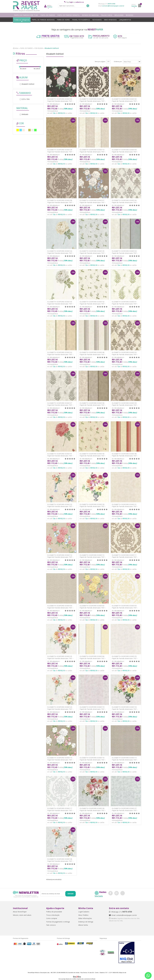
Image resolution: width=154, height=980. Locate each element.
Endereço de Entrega (86, 922)
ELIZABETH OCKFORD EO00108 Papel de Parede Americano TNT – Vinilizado (60, 202)
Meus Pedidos (83, 915)
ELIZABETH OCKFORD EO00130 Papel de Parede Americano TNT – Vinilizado (125, 101)
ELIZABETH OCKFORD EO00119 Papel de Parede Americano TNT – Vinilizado (93, 709)
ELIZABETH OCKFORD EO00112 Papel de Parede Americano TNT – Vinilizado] (60, 557)
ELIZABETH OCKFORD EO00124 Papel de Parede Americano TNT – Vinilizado (60, 709)
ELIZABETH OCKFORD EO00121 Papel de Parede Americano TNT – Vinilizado (125, 506)
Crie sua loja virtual (64, 979)
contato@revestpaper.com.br (113, 6)
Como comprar (52, 918)
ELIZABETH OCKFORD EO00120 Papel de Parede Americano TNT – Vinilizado (93, 506)
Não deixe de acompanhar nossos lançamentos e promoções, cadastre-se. (26, 896)
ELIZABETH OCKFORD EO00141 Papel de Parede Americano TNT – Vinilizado (60, 456)
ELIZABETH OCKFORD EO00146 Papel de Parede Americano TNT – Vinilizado (93, 354)
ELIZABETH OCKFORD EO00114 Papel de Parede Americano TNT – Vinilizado (60, 760)
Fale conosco (51, 925)
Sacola (134, 5)
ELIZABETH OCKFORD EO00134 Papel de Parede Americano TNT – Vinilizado (125, 253)
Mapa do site (123, 973)
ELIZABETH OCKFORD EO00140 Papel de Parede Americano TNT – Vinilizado (93, 456)
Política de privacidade (54, 912)
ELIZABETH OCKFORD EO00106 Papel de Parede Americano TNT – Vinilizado (93, 658)
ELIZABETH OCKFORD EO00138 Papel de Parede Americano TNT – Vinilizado (93, 405)
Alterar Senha (83, 925)
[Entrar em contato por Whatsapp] (148, 975)
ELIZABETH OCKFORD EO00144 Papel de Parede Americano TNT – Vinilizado (60, 253)
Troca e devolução (53, 915)
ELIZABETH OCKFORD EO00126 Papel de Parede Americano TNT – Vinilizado (93, 810)
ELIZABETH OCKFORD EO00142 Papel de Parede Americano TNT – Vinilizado (93, 304)
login (71, 2)
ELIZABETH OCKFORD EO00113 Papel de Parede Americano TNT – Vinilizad (93, 557)
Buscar (88, 6)
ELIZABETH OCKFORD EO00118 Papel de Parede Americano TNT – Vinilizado (125, 709)
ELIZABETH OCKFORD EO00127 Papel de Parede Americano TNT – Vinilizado (125, 810)
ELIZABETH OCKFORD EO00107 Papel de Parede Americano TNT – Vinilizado (93, 202)
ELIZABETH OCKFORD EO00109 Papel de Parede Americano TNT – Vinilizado (125, 152)
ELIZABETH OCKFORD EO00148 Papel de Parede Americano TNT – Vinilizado (125, 456)
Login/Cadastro (84, 912)
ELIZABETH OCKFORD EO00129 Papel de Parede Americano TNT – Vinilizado (60, 152)
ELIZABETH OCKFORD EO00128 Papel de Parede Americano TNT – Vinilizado (60, 861)
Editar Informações (85, 918)
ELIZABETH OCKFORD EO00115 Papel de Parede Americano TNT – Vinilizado (125, 760)
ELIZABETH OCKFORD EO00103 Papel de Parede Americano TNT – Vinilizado (93, 608)
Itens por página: (100, 62)
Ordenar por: (118, 62)
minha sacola (140, 6)
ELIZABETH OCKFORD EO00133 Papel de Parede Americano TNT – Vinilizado (125, 354)
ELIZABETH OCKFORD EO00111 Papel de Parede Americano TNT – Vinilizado (125, 557)
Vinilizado (24, 114)
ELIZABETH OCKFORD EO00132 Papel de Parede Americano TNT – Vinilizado (60, 354)
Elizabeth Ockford (27, 84)
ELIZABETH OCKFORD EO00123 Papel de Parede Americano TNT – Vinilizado (60, 658)
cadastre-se (80, 2)
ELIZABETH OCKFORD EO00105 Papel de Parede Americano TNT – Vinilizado (125, 608)
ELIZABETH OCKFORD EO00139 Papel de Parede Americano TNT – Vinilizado (125, 405)
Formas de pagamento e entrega (58, 922)
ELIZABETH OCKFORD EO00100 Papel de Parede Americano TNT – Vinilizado (60, 101)
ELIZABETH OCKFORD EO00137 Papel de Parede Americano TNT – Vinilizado (60, 405)
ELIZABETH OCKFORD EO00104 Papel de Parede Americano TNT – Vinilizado (60, 608)
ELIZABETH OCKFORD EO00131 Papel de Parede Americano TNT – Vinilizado (125, 304)
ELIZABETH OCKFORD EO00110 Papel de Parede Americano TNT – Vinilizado (93, 152)
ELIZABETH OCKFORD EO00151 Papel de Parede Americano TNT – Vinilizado (93, 101)
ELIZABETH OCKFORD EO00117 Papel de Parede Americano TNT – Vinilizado (60, 810)
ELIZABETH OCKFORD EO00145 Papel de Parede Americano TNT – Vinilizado (93, 253)
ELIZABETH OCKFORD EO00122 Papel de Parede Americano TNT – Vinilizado (60, 506)
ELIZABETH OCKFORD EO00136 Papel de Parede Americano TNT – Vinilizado (125, 202)
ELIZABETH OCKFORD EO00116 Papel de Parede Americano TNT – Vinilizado (93, 760)
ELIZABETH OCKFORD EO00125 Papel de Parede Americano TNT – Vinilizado (125, 658)
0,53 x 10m (25, 99)
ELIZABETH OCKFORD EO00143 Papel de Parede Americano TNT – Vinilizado (60, 304)
